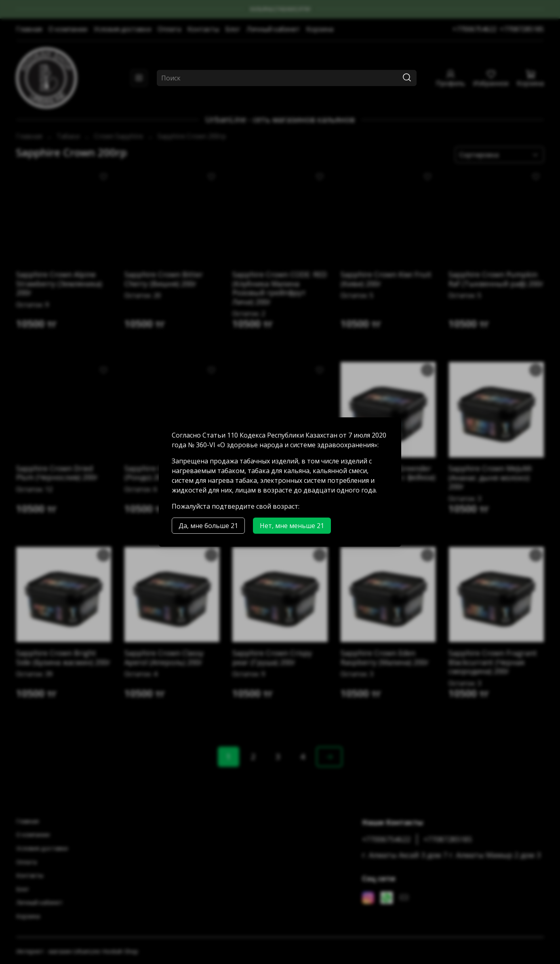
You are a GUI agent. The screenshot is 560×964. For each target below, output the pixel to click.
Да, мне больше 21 (208, 526)
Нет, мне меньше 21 (292, 526)
